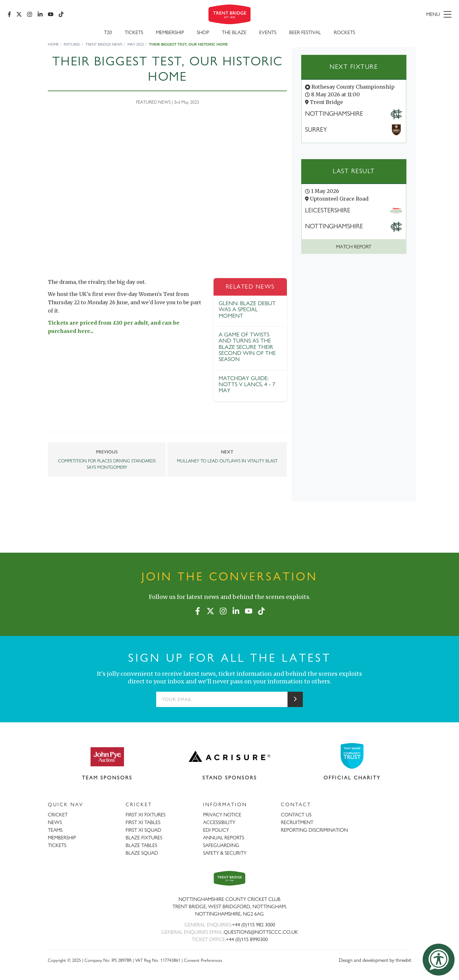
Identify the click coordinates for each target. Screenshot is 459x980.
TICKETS (57, 845)
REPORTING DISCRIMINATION (314, 830)
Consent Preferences (203, 960)
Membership (170, 32)
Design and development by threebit (375, 960)
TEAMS (55, 830)
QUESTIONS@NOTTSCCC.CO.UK (261, 932)
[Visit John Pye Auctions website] (107, 756)
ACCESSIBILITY (219, 822)
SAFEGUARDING (221, 845)
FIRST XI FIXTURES (146, 815)
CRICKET (58, 815)
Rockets (344, 32)
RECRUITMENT (297, 822)
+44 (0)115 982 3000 (254, 925)
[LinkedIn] (40, 14)
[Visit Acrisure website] (230, 756)
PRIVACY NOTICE (222, 815)
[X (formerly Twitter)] (19, 14)
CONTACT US (296, 815)
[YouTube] (51, 14)
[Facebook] (9, 14)
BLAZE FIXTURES (144, 838)
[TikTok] (61, 14)
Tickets (134, 32)
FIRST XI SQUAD (143, 830)
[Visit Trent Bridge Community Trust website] (352, 756)
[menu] (380, 14)
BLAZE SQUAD (142, 853)
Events (268, 32)
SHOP (203, 32)
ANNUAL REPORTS (224, 838)
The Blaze (234, 32)
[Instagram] (30, 14)
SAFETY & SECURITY (225, 853)
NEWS (55, 822)
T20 (108, 32)
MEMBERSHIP (62, 838)
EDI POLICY (216, 830)
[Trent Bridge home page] (229, 878)
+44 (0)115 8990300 (247, 939)
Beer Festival (305, 32)
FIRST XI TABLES (143, 822)
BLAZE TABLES (141, 845)
